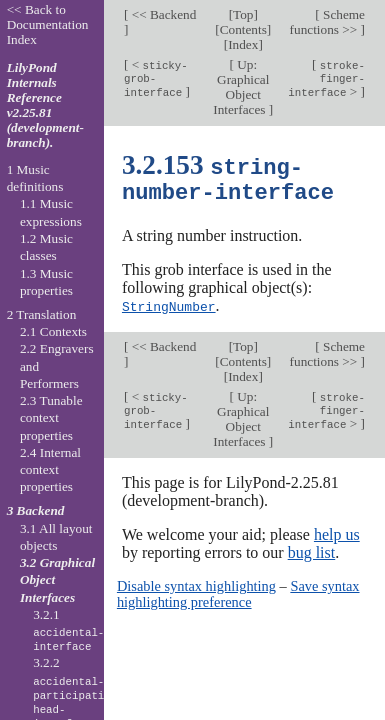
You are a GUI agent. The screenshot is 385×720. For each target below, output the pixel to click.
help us (337, 532)
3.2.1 (68, 631)
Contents (243, 29)
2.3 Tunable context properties (51, 418)
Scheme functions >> (327, 22)
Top (243, 14)
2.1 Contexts (53, 331)
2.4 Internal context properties (50, 470)
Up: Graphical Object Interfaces (241, 87)
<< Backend (162, 14)
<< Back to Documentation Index (48, 24)
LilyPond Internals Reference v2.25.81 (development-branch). (45, 105)
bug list (312, 550)
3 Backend (36, 510)
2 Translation (42, 314)
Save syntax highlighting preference (238, 592)
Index (243, 44)
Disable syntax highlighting (196, 584)
